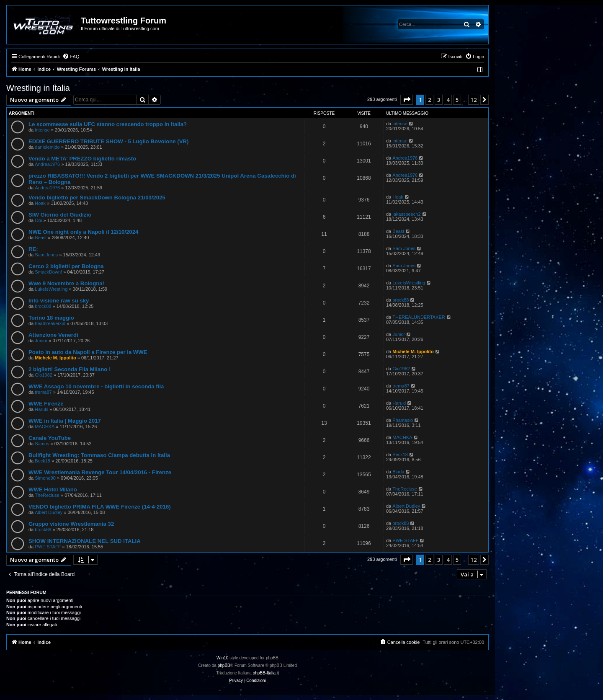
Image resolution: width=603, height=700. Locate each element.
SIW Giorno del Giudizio (60, 215)
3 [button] (439, 100)
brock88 (43, 306)
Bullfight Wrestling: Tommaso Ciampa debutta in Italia (99, 455)
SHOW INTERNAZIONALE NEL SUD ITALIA (85, 541)
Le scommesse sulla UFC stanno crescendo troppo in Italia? (108, 124)
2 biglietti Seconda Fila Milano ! (70, 369)
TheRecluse (47, 495)
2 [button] (429, 100)
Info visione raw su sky (59, 301)
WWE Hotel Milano (53, 489)
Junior (41, 341)
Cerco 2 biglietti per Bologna (66, 266)
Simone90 (45, 478)
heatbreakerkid (50, 323)
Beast (41, 238)
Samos (42, 444)
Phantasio (403, 420)
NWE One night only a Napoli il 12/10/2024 (83, 232)
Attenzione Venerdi (53, 335)
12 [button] (474, 100)
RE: (33, 249)
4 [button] (448, 100)
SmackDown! (48, 272)
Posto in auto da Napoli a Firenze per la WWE (88, 352)
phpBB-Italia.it (266, 673)
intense (42, 130)
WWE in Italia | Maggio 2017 (65, 421)
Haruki (41, 409)
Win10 (222, 658)
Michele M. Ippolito (55, 358)
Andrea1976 (47, 164)
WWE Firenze (46, 404)
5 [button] (457, 100)
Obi (38, 220)
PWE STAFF (48, 547)
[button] (407, 100)
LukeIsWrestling (51, 289)
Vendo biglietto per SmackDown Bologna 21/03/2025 (97, 198)
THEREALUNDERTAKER (419, 317)
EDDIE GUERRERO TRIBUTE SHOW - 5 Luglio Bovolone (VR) (108, 141)
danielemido (47, 147)
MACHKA (45, 426)
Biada (398, 472)
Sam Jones (46, 255)
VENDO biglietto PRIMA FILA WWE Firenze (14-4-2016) (100, 507)
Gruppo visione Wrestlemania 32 (71, 524)
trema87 (43, 392)
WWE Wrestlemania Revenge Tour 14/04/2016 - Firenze (100, 472)
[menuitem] (71, 57)
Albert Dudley (49, 512)
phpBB (224, 665)
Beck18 (43, 461)
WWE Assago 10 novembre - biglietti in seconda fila (96, 386)
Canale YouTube (50, 438)
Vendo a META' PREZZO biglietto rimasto (82, 159)
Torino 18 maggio (51, 318)
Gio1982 (44, 375)
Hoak (40, 203)
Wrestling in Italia (38, 88)
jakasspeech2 (406, 214)
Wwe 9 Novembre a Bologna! (66, 283)
